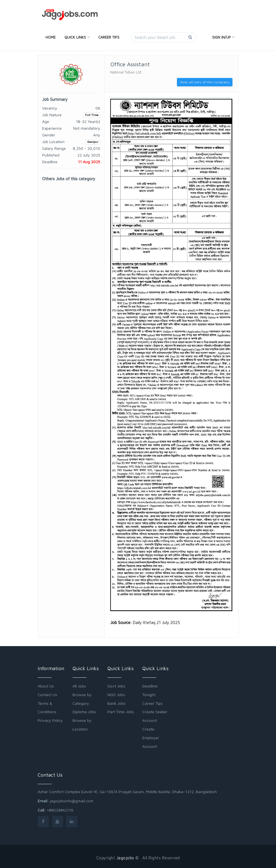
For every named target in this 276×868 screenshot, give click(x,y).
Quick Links (77, 37)
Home (51, 37)
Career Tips (109, 37)
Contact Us (47, 695)
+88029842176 (60, 810)
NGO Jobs (116, 695)
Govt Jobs (116, 686)
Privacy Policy (50, 720)
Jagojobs (125, 858)
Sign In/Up (223, 37)
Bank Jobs (117, 703)
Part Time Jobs (121, 712)
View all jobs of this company (205, 82)
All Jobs (79, 686)
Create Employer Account (151, 738)
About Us (46, 686)
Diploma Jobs (84, 712)
